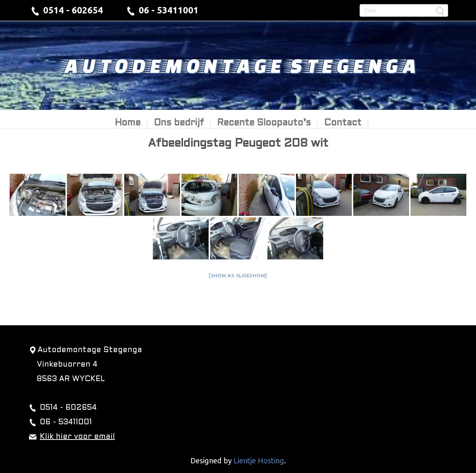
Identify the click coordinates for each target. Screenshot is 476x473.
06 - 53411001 (169, 10)
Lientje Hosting (259, 461)
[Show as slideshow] (238, 275)
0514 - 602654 (73, 10)
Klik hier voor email (77, 437)
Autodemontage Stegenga (238, 65)
